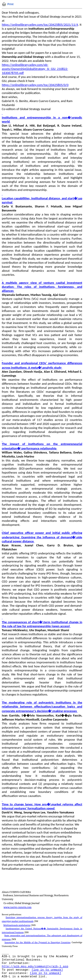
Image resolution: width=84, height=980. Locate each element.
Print (10, 4)
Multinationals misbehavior (17, 925)
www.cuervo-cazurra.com (18, 907)
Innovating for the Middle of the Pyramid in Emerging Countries (37, 942)
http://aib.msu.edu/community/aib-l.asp (35, 966)
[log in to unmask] (47, 970)
